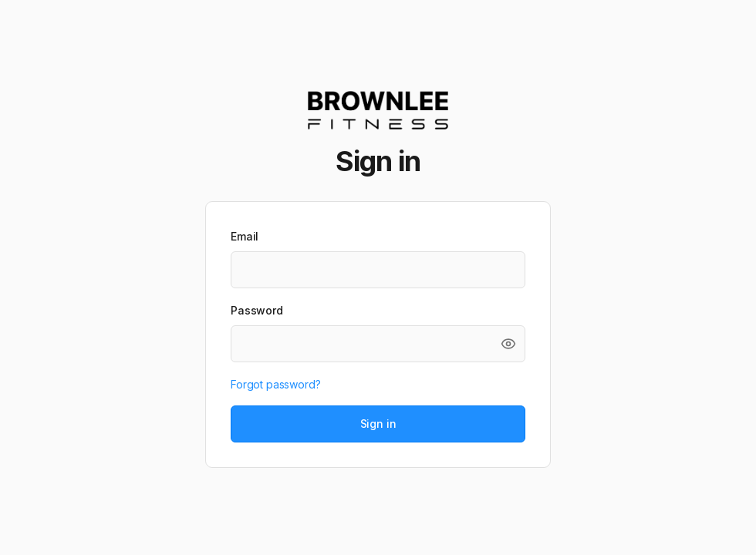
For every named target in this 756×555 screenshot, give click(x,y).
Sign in (378, 424)
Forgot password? (275, 384)
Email (245, 236)
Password (257, 310)
